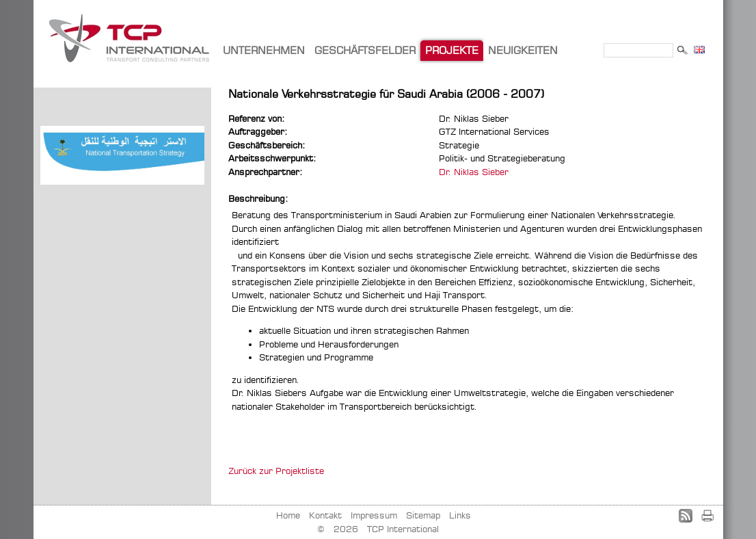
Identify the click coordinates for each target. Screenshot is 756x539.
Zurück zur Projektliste (276, 471)
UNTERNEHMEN (264, 50)
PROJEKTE (452, 50)
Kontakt (325, 515)
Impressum (374, 515)
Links (460, 515)
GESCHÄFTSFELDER (365, 50)
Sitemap (423, 515)
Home (288, 515)
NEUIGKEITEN (523, 50)
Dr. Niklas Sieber (474, 172)
